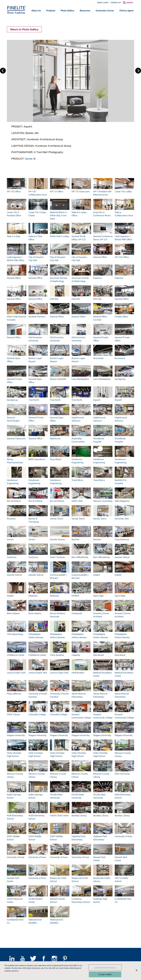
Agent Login (103, 2)
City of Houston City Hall (36, 259)
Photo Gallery (67, 10)
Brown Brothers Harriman (58, 615)
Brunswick (98, 358)
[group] (70, 99)
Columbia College (37, 714)
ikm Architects (14, 501)
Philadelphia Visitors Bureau (36, 636)
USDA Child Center (59, 815)
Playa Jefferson (14, 693)
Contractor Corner (105, 10)
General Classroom (16, 438)
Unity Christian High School (14, 754)
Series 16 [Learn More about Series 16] (30, 158)
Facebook (44, 958)
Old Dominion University (35, 339)
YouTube (23, 958)
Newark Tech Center (99, 859)
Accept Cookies (105, 974)
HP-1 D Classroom (81, 191)
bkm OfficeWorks (80, 557)
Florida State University (56, 796)
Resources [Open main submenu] (85, 10)
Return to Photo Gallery (24, 29)
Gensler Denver (58, 539)
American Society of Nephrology (59, 279)
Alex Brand (98, 655)
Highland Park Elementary (78, 838)
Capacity (76, 655)
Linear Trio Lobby (123, 191)
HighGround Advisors (78, 419)
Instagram (54, 958)
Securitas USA (122, 518)
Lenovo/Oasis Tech (16, 673)
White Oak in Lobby (59, 236)
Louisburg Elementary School (81, 900)
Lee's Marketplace (80, 379)
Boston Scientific (58, 379)
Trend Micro (77, 480)
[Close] (137, 970)
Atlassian (33, 596)
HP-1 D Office (57, 191)
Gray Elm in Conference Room (102, 214)
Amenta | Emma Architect (101, 615)
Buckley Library (79, 815)
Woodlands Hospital (99, 440)
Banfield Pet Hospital (120, 482)
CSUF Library (13, 714)
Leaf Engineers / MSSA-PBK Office (123, 238)
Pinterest (65, 958)
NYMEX (75, 596)
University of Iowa (123, 836)
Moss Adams (13, 613)
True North (34, 400)
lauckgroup (120, 379)
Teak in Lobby (13, 236)
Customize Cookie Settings (105, 967)
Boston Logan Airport (35, 360)
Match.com (55, 438)
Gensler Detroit (122, 557)
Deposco (98, 278)
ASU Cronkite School (121, 879)
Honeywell (77, 613)
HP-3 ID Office (122, 257)
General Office (100, 257)
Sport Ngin (99, 596)
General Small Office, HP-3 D (79, 238)
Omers (10, 539)
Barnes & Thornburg (34, 520)
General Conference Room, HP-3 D (103, 238)
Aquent (97, 400)
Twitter (33, 958)
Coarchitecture (122, 539)
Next (138, 71)
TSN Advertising (15, 634)
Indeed (96, 575)
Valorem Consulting (103, 501)
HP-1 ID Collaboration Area (38, 193)
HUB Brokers (78, 673)
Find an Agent (126, 10)
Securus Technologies (13, 419)
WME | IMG (77, 501)
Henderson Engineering (77, 461)
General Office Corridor (100, 318)
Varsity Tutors (57, 518)
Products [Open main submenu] (51, 10)
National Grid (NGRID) (35, 921)
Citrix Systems (57, 655)
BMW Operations (37, 459)
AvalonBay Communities (78, 440)
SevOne (75, 539)
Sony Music (56, 459)
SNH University (122, 774)
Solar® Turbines (57, 557)
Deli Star (54, 299)
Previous (3, 71)
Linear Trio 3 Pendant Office (14, 214)
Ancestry (11, 518)
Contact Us (116, 2)
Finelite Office (121, 316)
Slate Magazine (122, 501)
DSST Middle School (13, 838)
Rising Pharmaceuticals (15, 461)
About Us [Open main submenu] (36, 10)
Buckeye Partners (37, 316)
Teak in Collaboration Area (124, 214)
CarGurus (12, 557)
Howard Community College (81, 716)
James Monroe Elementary (79, 695)
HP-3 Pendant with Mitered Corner (102, 193)
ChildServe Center (16, 655)
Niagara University (16, 735)
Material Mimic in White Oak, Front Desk (58, 215)
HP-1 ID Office (14, 191)
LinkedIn (12, 958)
